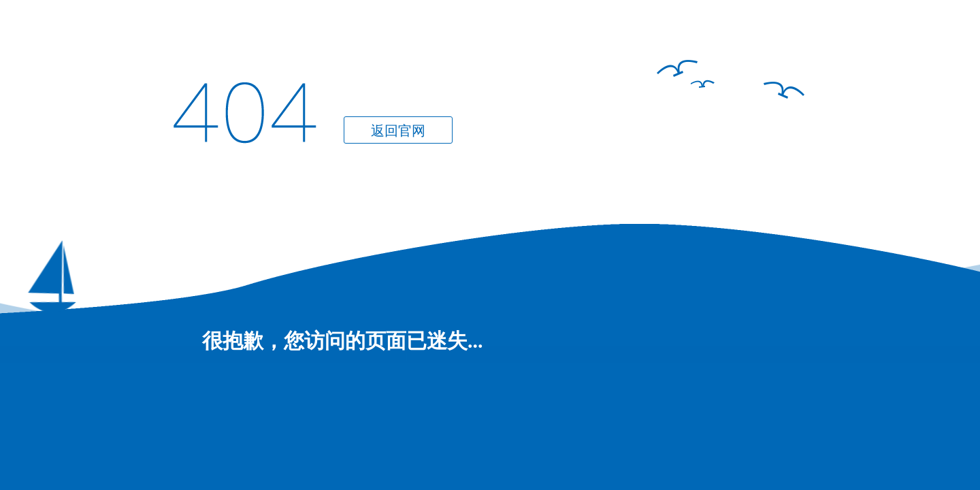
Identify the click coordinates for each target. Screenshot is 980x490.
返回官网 (398, 131)
